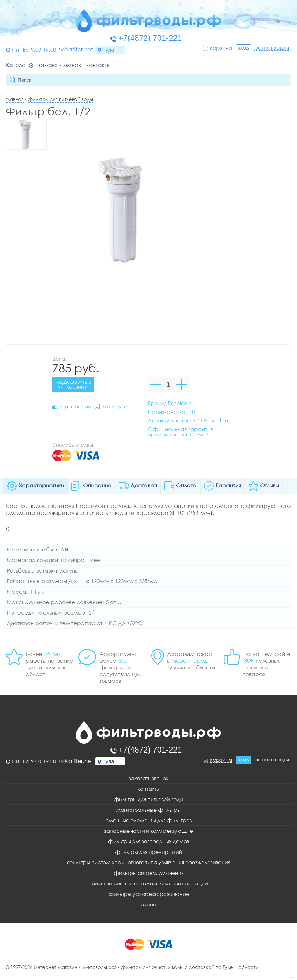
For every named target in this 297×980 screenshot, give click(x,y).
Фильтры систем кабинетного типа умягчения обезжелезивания (149, 862)
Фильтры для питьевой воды (60, 99)
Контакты (98, 65)
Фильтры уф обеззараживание (149, 894)
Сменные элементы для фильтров (148, 820)
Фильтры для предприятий (148, 852)
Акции (148, 904)
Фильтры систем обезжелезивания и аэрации (149, 883)
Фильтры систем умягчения (149, 873)
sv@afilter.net (76, 49)
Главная (15, 99)
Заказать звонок (60, 65)
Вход (243, 48)
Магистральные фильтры (148, 810)
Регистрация (272, 48)
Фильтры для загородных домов (148, 841)
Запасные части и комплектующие (148, 831)
